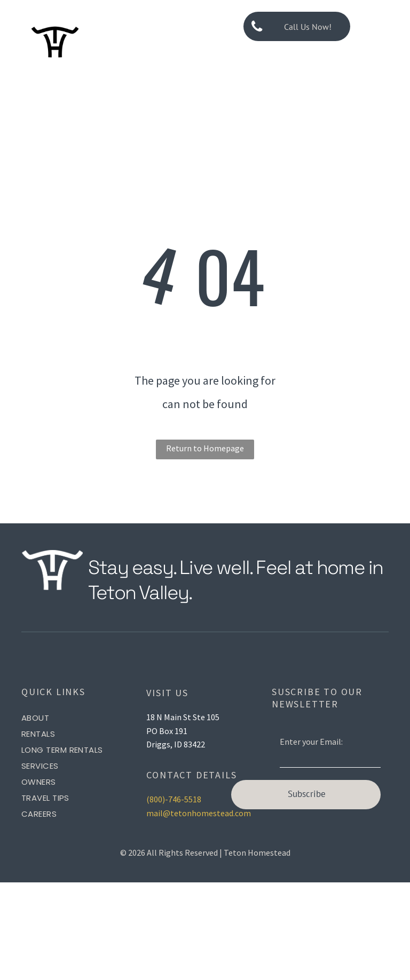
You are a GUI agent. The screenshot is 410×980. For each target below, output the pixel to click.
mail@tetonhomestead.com (199, 813)
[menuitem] (80, 718)
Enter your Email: (311, 742)
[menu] (387, 27)
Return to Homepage (205, 448)
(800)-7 (159, 799)
